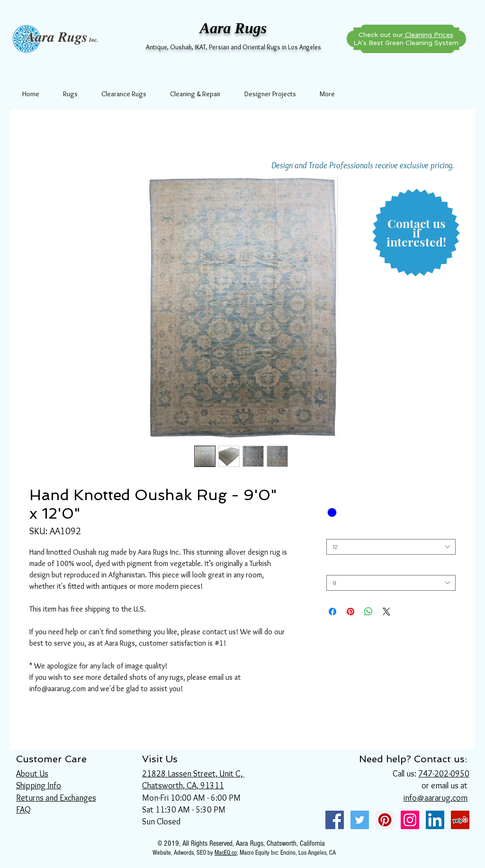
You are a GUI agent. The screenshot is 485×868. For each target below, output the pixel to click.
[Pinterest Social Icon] (385, 820)
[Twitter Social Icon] (360, 820)
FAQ (23, 810)
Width (334, 568)
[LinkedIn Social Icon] (435, 820)
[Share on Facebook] (332, 612)
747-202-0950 (444, 774)
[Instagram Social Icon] (410, 820)
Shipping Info (39, 786)
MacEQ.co (226, 853)
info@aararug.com (436, 798)
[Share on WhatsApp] (368, 612)
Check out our (406, 35)
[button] (416, 233)
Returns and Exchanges (56, 798)
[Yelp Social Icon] (460, 820)
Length (336, 532)
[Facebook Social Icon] (335, 820)
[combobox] (391, 547)
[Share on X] (386, 612)
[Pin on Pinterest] (350, 612)
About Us (32, 774)
